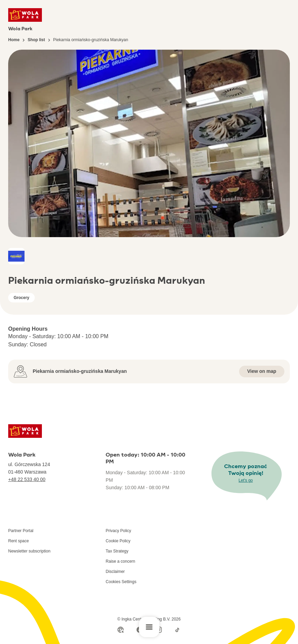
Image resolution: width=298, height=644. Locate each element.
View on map (262, 371)
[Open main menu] (149, 627)
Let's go (246, 480)
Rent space (19, 541)
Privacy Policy (118, 531)
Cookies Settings (121, 582)
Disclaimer (115, 572)
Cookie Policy (118, 541)
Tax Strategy (117, 551)
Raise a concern (120, 561)
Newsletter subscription (29, 551)
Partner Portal (21, 531)
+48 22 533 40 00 (27, 479)
